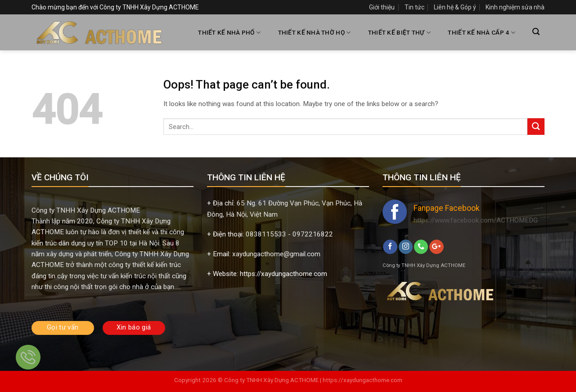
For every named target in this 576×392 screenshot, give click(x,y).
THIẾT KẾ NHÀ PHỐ (229, 33)
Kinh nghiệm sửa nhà (515, 7)
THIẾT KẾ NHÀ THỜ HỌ (315, 33)
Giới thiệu (382, 7)
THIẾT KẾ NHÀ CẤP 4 (481, 33)
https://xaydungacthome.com (362, 380)
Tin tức (414, 7)
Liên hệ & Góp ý (455, 7)
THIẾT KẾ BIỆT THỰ (399, 33)
